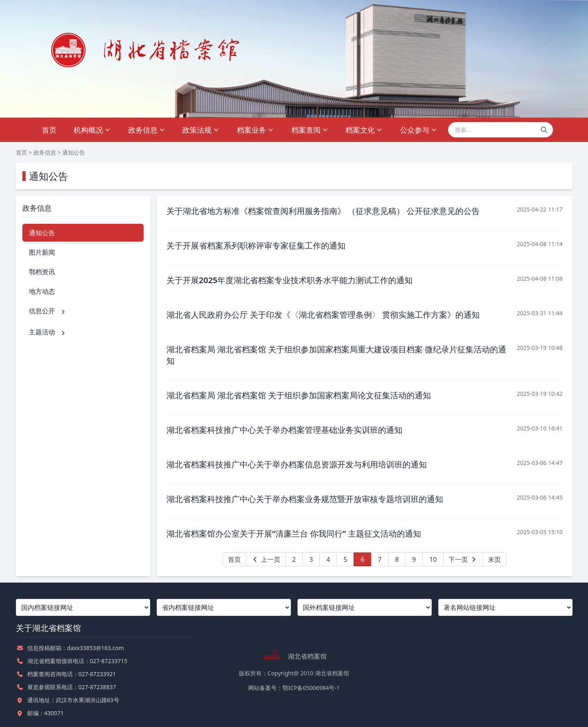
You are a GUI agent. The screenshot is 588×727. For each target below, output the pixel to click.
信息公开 (48, 311)
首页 (49, 130)
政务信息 (147, 130)
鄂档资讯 (42, 272)
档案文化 (364, 130)
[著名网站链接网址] (505, 607)
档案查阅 (310, 130)
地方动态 (42, 291)
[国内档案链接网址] (83, 607)
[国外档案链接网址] (365, 607)
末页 (494, 559)
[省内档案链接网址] (224, 607)
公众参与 (419, 130)
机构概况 (92, 130)
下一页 (463, 559)
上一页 (266, 559)
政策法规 (201, 130)
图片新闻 (42, 252)
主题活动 (48, 332)
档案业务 (255, 130)
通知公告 (74, 152)
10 (433, 559)
